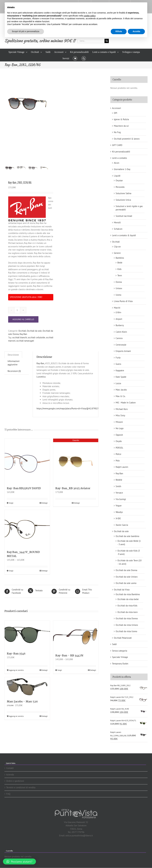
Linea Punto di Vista (123, 301)
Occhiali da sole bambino (127, 536)
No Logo (120, 428)
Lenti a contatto (119, 158)
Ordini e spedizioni (15, 781)
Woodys (119, 512)
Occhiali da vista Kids (127, 606)
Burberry (120, 325)
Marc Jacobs (121, 390)
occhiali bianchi (20, 337)
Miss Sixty (120, 415)
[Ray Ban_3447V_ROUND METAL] (27, 529)
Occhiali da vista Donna (127, 618)
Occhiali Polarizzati (123, 638)
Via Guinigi (121, 499)
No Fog (117, 132)
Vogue (119, 506)
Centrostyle (121, 345)
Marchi (117, 308)
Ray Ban (23, 334)
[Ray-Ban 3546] (27, 635)
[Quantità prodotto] (17, 310)
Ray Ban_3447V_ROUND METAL (23, 554)
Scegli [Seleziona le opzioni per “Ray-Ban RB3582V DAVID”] (11, 503)
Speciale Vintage (120, 657)
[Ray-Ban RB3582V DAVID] (27, 461)
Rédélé (119, 480)
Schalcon (118, 229)
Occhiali (22, 331)
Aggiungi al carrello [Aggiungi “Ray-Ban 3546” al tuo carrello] (16, 670)
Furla (118, 358)
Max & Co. (121, 396)
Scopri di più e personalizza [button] (26, 31)
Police (118, 454)
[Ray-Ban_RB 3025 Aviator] (76, 461)
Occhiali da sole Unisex (127, 577)
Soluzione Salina (123, 193)
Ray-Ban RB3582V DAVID (24, 488)
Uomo (118, 295)
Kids (119, 269)
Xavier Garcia (122, 525)
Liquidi (117, 176)
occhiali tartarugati (25, 341)
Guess (118, 364)
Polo (118, 461)
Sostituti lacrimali (124, 216)
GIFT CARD (117, 145)
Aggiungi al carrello (23, 319)
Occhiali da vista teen (128, 612)
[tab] (13, 355)
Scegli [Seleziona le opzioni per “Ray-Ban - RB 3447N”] (60, 670)
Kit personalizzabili (121, 152)
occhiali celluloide (37, 337)
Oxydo (119, 441)
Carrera (119, 338)
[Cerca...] (91, 41)
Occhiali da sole (34, 331)
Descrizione (13, 355)
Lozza (118, 383)
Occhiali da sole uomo (126, 583)
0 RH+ (119, 312)
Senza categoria (120, 651)
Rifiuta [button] (119, 31)
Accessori (117, 108)
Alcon (117, 163)
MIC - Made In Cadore (126, 403)
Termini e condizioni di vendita (21, 787)
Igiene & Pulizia (121, 119)
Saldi (114, 644)
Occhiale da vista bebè (128, 599)
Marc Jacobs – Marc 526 (22, 702)
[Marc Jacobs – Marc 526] (27, 687)
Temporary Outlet (120, 664)
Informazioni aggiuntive (14, 363)
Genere (117, 253)
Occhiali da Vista (122, 590)
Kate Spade (121, 377)
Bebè (120, 263)
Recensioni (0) (14, 371)
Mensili (117, 222)
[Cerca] (107, 41)
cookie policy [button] (90, 16)
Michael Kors (122, 409)
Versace (119, 493)
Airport (119, 319)
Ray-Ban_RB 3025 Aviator (73, 488)
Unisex (119, 288)
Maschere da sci (121, 126)
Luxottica (41, 377)
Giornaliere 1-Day (122, 169)
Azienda (10, 775)
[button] (84, 58)
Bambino (120, 258)
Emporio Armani (123, 351)
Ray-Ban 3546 (16, 654)
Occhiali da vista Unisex (127, 625)
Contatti (10, 768)
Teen (120, 275)
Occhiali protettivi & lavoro (127, 139)
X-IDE (118, 518)
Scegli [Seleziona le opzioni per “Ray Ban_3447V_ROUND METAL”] (11, 571)
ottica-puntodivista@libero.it (79, 836)
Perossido (120, 187)
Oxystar (119, 180)
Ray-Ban (40, 363)
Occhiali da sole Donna (126, 570)
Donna (119, 282)
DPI (115, 113)
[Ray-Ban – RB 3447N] (76, 636)
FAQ (8, 794)
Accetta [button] (136, 31)
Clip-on (117, 247)
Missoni (119, 422)
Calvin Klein (121, 332)
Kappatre (120, 370)
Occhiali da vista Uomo (126, 631)
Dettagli (45, 503)
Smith (118, 486)
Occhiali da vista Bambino (128, 594)
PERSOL (119, 448)
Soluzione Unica (123, 200)
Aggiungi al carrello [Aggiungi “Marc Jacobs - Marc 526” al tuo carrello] (16, 716)
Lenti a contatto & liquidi (124, 235)
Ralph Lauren (122, 467)
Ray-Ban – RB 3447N (69, 656)
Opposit (119, 435)
